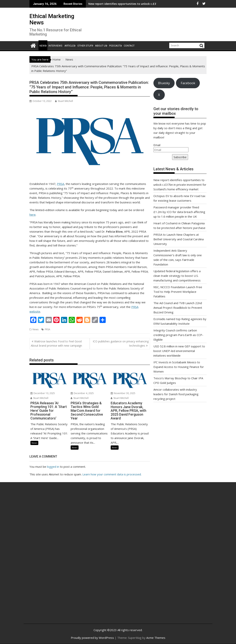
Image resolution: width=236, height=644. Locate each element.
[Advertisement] (58, 557)
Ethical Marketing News (52, 19)
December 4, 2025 (82, 393)
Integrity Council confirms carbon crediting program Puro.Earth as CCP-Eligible (178, 335)
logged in (53, 467)
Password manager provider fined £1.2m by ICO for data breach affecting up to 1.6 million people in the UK (179, 212)
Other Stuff (85, 46)
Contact (129, 46)
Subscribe (180, 157)
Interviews (55, 46)
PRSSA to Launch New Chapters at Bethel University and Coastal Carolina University (179, 239)
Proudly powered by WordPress (92, 638)
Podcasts (115, 46)
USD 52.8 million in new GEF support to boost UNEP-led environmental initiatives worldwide (179, 351)
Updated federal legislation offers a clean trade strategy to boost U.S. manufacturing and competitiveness (177, 276)
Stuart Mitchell (64, 101)
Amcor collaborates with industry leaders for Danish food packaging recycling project (176, 394)
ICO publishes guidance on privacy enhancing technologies (121, 343)
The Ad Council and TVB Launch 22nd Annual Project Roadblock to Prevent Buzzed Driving (178, 308)
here (33, 215)
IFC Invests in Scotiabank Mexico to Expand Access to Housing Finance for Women (179, 367)
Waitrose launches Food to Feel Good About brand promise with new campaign (56, 343)
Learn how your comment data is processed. (112, 474)
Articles (70, 46)
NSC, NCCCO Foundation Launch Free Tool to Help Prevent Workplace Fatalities (178, 292)
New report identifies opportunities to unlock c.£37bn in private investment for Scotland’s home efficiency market (180, 185)
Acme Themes (156, 638)
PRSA (61, 184)
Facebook (188, 83)
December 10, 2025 (43, 393)
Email (157, 145)
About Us (101, 46)
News (43, 46)
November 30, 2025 (123, 393)
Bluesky (164, 83)
